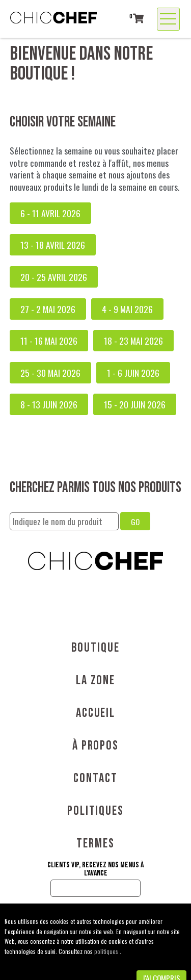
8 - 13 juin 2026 (49, 404)
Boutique (95, 648)
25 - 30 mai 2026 (50, 373)
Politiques (95, 811)
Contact (95, 778)
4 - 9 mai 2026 (127, 309)
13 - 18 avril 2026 (53, 245)
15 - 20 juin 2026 (135, 404)
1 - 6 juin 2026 (133, 373)
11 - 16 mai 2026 (49, 341)
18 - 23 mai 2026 (133, 341)
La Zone (95, 680)
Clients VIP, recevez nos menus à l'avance (95, 869)
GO (135, 522)
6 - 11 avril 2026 (50, 213)
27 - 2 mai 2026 (48, 309)
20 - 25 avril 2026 (54, 277)
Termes (95, 844)
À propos (95, 746)
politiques (107, 951)
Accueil (95, 713)
